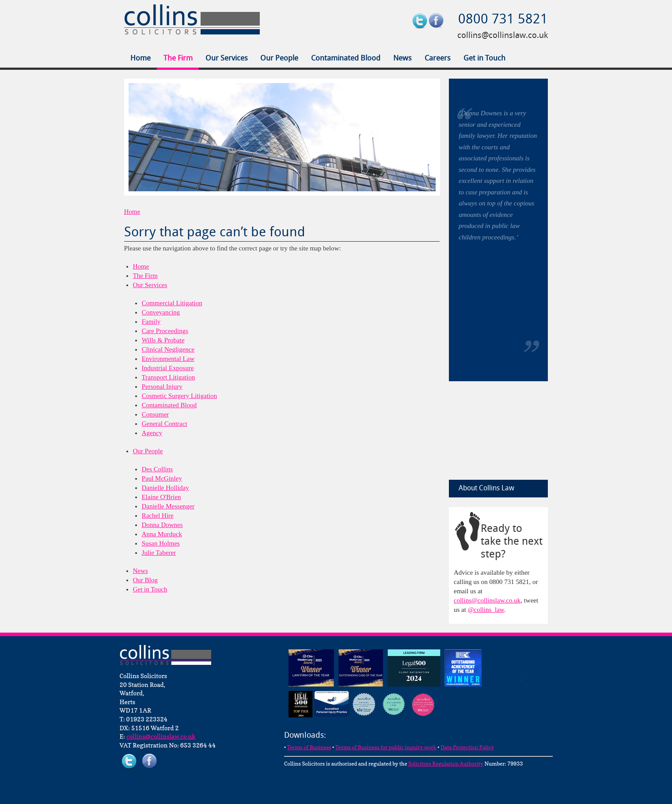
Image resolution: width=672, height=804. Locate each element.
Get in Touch (484, 59)
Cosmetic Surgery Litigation (180, 396)
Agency (152, 433)
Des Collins (157, 469)
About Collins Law (486, 489)
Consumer (156, 414)
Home (140, 59)
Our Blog (145, 580)
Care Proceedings (165, 331)
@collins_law (486, 610)
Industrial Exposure (168, 368)
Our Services (227, 59)
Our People (279, 59)
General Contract (165, 424)
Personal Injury (162, 387)
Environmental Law (168, 359)
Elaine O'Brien (161, 497)
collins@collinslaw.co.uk (503, 36)
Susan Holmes (161, 543)
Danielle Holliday (165, 488)
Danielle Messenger (168, 506)
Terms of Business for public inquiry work (386, 747)
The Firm (178, 59)
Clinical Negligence (168, 349)
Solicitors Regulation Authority (446, 764)
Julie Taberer (159, 553)
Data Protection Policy (467, 747)
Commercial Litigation (172, 303)
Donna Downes (162, 525)
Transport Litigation (169, 377)
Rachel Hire (158, 516)
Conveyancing (161, 312)
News (402, 59)
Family (151, 322)
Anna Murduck (162, 534)
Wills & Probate (163, 340)
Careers (438, 59)
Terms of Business (309, 747)
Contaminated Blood (346, 59)
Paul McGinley (162, 478)
